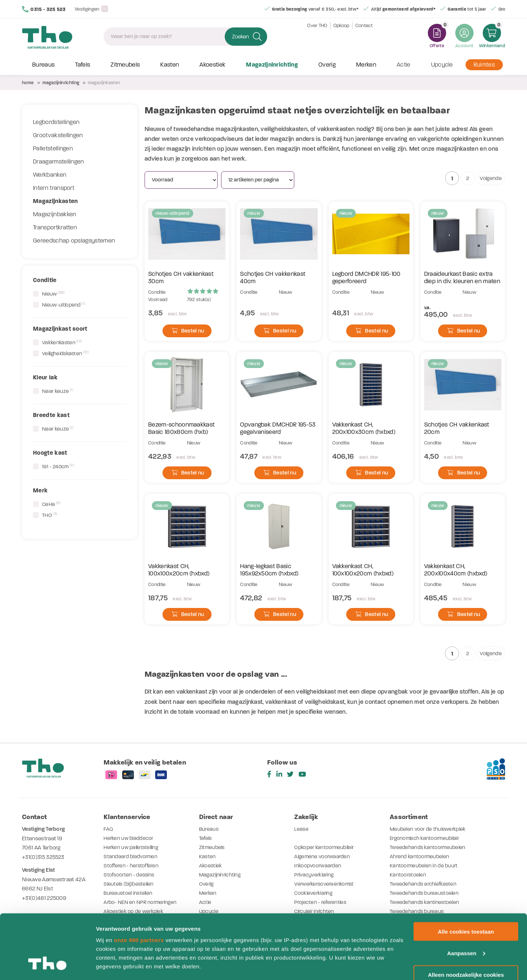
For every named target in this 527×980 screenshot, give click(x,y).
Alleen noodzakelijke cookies (466, 919)
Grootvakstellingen (58, 135)
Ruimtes (484, 65)
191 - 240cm (58, 466)
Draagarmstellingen (59, 162)
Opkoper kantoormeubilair (326, 847)
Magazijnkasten (55, 201)
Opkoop (341, 36)
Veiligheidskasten (65, 353)
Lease (302, 829)
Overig (327, 65)
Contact (364, 36)
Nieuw (53, 294)
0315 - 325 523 (44, 9)
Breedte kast (51, 415)
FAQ (109, 829)
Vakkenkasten (62, 342)
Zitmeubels (125, 65)
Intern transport (54, 188)
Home (28, 83)
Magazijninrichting (272, 65)
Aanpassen (466, 898)
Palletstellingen (53, 149)
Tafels (83, 65)
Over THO (317, 36)
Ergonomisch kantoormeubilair (427, 838)
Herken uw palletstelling (133, 847)
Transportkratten (55, 228)
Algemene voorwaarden (323, 856)
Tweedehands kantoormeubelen (429, 847)
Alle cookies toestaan (466, 876)
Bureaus (43, 65)
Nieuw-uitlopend (64, 305)
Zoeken (240, 37)
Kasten (170, 65)
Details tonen (113, 966)
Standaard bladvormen (132, 856)
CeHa (51, 504)
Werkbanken (50, 175)
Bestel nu (188, 331)
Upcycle (442, 65)
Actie (404, 65)
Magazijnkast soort (60, 329)
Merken (366, 65)
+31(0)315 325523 (43, 857)
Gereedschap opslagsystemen (74, 241)
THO (50, 515)
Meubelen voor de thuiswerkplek (430, 829)
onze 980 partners (139, 885)
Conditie (45, 280)
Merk (40, 490)
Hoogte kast (50, 453)
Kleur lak (45, 377)
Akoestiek (212, 65)
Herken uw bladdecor (130, 838)
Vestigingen (87, 9)
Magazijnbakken (55, 214)
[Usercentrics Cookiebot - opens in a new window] (47, 966)
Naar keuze (58, 391)
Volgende (491, 178)
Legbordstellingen (56, 122)
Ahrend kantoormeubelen (421, 856)
